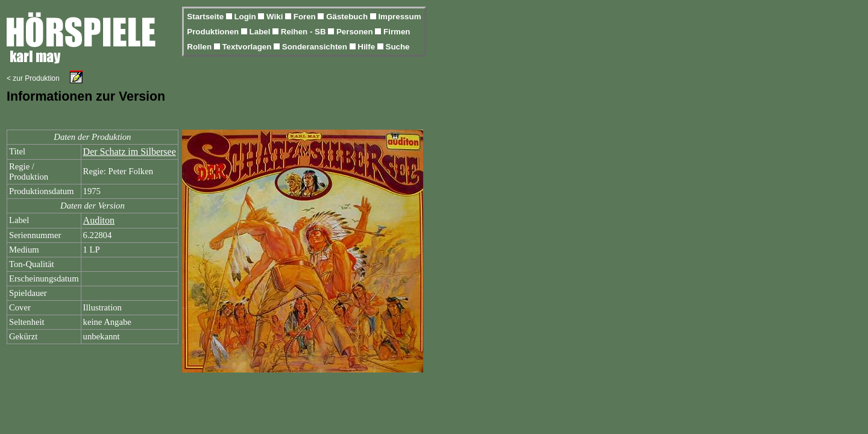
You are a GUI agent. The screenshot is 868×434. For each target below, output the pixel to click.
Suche (398, 47)
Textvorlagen (248, 47)
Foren (306, 17)
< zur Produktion (33, 78)
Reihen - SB (305, 32)
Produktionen (214, 32)
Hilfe (367, 47)
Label (261, 32)
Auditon (99, 220)
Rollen (200, 47)
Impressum (399, 17)
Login (246, 17)
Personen (356, 32)
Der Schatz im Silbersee (130, 152)
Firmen (397, 32)
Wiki (276, 17)
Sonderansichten (316, 47)
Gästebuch (348, 17)
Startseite (206, 17)
